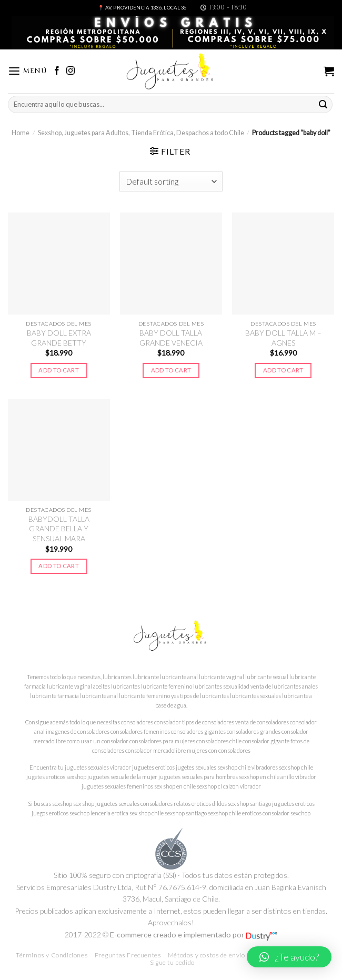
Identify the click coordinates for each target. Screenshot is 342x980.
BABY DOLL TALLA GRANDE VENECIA (171, 337)
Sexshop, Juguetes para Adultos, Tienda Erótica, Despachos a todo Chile (141, 133)
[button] (289, 957)
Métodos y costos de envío (207, 955)
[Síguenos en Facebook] (57, 71)
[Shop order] (171, 181)
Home (21, 133)
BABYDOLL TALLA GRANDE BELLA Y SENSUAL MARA (59, 529)
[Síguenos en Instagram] (71, 71)
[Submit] (323, 104)
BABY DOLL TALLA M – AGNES (283, 337)
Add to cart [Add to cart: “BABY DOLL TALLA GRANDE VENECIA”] (171, 370)
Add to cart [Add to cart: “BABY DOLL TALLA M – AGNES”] (283, 370)
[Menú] (27, 71)
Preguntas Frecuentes (128, 955)
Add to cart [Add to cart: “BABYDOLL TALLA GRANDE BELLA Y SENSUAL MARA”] (59, 566)
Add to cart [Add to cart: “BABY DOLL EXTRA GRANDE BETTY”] (59, 370)
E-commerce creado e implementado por (194, 934)
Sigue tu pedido (172, 962)
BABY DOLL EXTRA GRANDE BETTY (59, 337)
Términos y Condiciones (52, 955)
